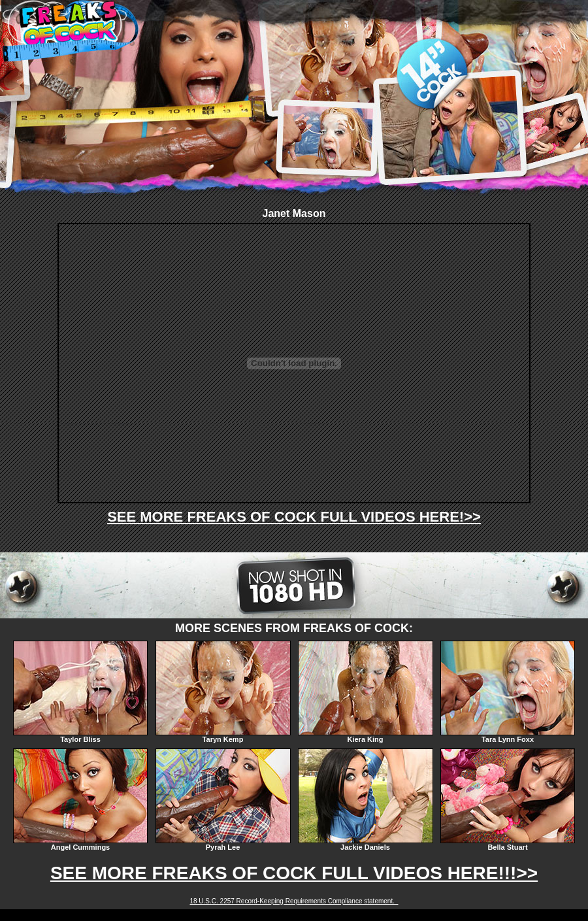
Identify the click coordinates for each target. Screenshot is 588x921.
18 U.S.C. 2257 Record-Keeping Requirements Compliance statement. (294, 901)
